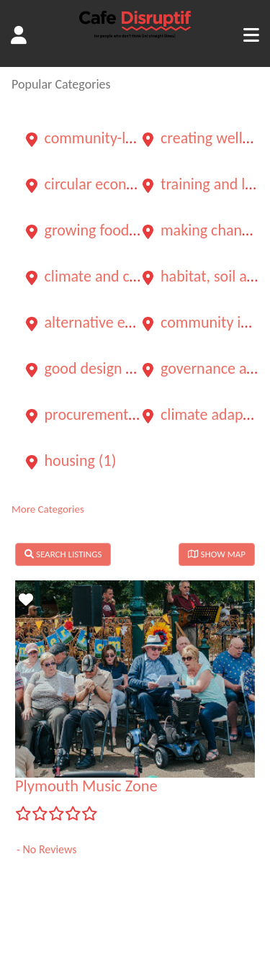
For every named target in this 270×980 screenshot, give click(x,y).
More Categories (48, 509)
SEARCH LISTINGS (63, 554)
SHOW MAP (217, 554)
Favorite (27, 604)
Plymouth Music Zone (86, 786)
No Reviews (49, 849)
